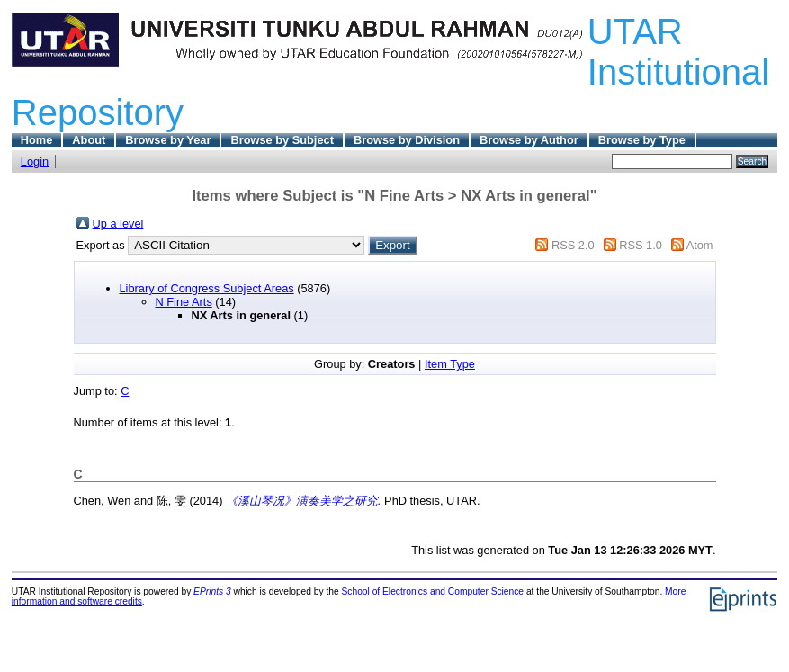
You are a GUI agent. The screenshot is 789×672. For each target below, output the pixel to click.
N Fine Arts (184, 302)
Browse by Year (168, 140)
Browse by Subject (282, 140)
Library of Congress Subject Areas (207, 288)
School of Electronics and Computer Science (433, 591)
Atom (700, 245)
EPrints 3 (212, 591)
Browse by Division (407, 140)
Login (35, 161)
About (89, 140)
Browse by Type (642, 140)
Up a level (118, 224)
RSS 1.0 (641, 245)
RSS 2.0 (573, 245)
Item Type (450, 364)
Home (37, 140)
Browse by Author (529, 140)
